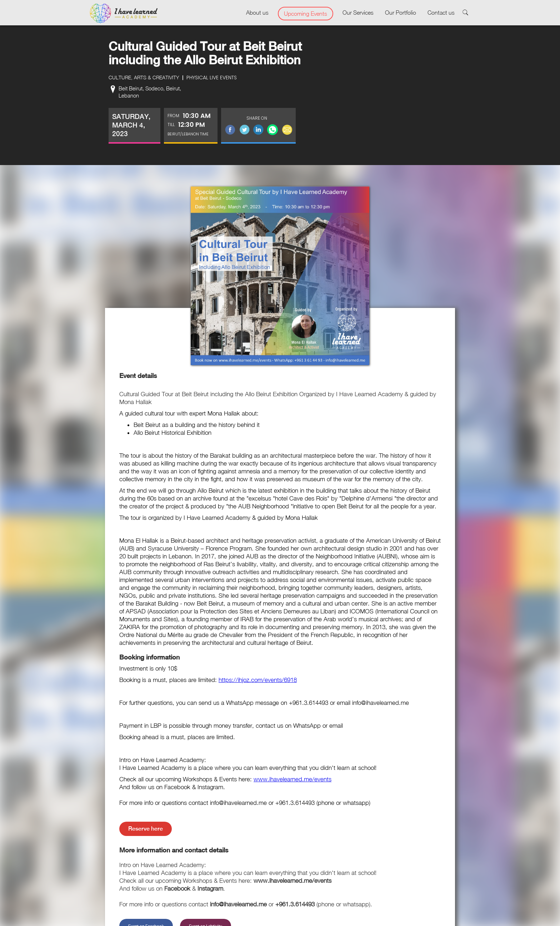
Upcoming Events (306, 14)
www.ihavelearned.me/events (292, 779)
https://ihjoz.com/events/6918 (258, 680)
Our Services (358, 13)
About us (257, 13)
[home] (124, 14)
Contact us (441, 13)
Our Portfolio (401, 13)
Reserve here (146, 829)
